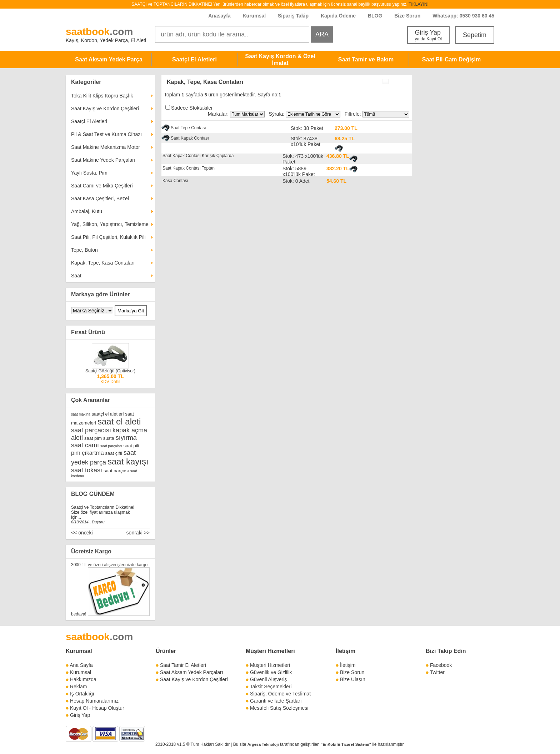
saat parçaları (111, 446)
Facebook (441, 665)
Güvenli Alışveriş (268, 679)
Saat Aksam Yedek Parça (109, 59)
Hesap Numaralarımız (94, 701)
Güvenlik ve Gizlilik (271, 672)
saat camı (85, 445)
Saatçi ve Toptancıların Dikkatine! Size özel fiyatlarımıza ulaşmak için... (103, 512)
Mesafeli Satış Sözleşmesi (279, 708)
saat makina (81, 414)
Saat (76, 276)
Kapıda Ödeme (338, 16)
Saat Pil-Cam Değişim (452, 59)
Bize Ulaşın (353, 679)
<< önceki (82, 533)
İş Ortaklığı (82, 694)
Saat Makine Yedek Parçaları (103, 160)
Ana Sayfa (81, 665)
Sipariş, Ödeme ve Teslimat (280, 694)
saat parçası (116, 471)
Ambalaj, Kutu (87, 211)
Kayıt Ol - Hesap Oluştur (97, 708)
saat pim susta (99, 438)
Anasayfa (219, 16)
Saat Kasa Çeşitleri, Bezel (100, 198)
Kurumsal (254, 16)
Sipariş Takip (294, 16)
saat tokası (87, 470)
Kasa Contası (175, 181)
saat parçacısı (91, 430)
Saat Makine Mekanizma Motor (106, 147)
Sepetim (475, 35)
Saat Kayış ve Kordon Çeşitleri (105, 109)
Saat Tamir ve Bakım (366, 59)
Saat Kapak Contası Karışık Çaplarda (198, 156)
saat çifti (114, 453)
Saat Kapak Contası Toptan (189, 168)
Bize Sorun (407, 16)
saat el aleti (119, 421)
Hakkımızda (83, 679)
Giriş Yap (428, 35)
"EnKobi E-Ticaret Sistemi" (346, 744)
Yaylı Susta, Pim (89, 173)
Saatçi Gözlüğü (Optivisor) (110, 371)
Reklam (78, 687)
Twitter (437, 672)
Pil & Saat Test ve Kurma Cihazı (106, 134)
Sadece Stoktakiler (192, 108)
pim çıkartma (87, 453)
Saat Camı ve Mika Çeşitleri (102, 186)
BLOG (375, 16)
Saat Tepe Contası (188, 128)
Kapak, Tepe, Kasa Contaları (103, 263)
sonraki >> (138, 533)
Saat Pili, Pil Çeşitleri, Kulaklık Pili (108, 237)
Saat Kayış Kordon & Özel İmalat (280, 60)
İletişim (346, 651)
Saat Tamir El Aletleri (183, 665)
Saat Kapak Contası (190, 138)
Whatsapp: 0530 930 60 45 (463, 16)
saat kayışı (128, 461)
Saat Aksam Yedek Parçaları (192, 672)
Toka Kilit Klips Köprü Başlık (102, 96)
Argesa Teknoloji (263, 744)
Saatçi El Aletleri (194, 59)
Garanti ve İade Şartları (276, 701)
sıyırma (126, 438)
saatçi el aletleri (108, 414)
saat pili (131, 446)
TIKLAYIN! (419, 4)
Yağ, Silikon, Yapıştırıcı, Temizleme (110, 224)
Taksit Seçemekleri (271, 687)
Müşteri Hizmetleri (270, 665)
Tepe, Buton (84, 250)
